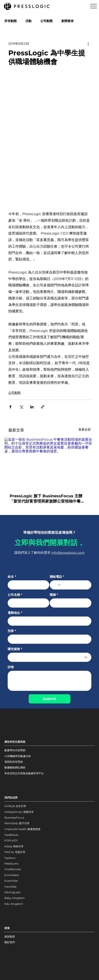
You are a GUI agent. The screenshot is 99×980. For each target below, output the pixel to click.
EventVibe (11, 881)
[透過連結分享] (43, 407)
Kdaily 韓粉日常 (14, 846)
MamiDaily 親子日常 (17, 823)
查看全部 (85, 430)
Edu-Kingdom (14, 904)
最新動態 (10, 937)
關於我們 (10, 942)
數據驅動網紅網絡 (15, 767)
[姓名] (27, 585)
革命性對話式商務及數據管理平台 (24, 773)
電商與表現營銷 (14, 762)
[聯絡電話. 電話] (75, 585)
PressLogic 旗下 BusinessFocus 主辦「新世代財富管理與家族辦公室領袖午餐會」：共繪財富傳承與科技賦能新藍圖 (46, 499)
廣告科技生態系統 (15, 742)
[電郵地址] (48, 621)
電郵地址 (15, 613)
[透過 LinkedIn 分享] (32, 407)
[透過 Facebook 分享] (10, 407)
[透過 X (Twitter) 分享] (21, 407)
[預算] (48, 639)
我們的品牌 (11, 797)
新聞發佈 (67, 21)
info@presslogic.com (68, 553)
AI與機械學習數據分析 (18, 756)
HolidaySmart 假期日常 (19, 812)
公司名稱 (15, 595)
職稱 (54, 595)
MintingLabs (12, 892)
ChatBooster (13, 869)
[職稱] (69, 603)
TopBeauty (11, 835)
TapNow (10, 858)
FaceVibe (10, 887)
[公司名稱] (27, 603)
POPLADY (11, 840)
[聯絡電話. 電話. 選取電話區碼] (57, 585)
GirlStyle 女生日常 (15, 806)
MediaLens (11, 864)
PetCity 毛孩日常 (15, 852)
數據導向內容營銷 (15, 750)
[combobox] (50, 657)
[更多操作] (88, 44)
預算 (12, 631)
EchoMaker (12, 875)
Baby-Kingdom (15, 898)
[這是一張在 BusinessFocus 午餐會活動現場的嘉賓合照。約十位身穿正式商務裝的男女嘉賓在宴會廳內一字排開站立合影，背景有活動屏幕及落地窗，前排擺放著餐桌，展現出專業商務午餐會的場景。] (49, 463)
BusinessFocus (14, 818)
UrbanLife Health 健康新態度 (22, 829)
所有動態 (11, 21)
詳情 (11, 667)
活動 (28, 21)
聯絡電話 (57, 577)
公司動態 (46, 21)
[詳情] (50, 681)
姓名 (12, 577)
